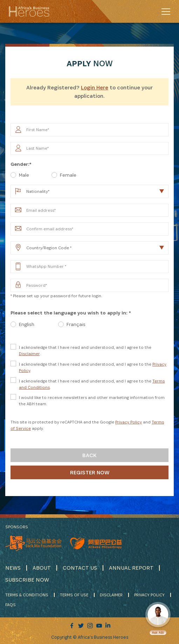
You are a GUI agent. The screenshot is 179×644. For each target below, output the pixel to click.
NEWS (13, 568)
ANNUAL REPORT (131, 568)
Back (89, 455)
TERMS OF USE (74, 595)
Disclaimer (29, 354)
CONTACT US (80, 568)
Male (24, 175)
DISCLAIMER (111, 595)
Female (68, 175)
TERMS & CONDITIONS (27, 595)
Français (76, 324)
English (27, 324)
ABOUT (42, 568)
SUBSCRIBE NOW (27, 580)
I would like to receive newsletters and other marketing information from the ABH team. (92, 401)
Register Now (90, 472)
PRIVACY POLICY (149, 595)
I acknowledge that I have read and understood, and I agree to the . (85, 350)
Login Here (95, 87)
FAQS (11, 605)
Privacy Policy (129, 422)
